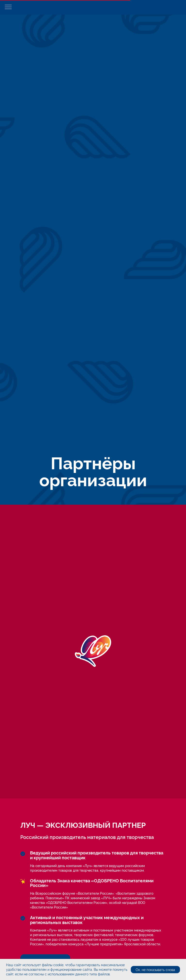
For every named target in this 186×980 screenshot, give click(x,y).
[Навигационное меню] (8, 7)
